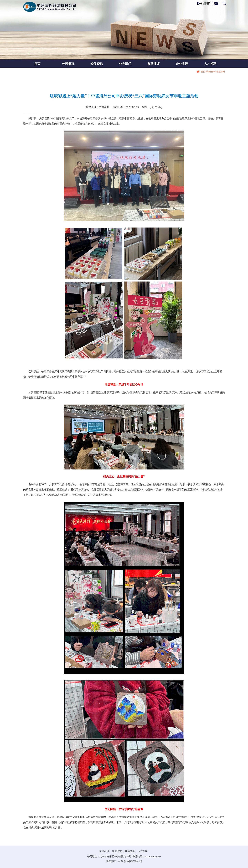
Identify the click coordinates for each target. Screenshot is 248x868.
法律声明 (104, 851)
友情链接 (130, 851)
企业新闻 (221, 72)
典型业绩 (153, 64)
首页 (37, 64)
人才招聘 (210, 64)
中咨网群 (205, 3)
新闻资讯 (211, 72)
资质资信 (97, 64)
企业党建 (182, 64)
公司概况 (68, 64)
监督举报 (117, 851)
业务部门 (125, 64)
